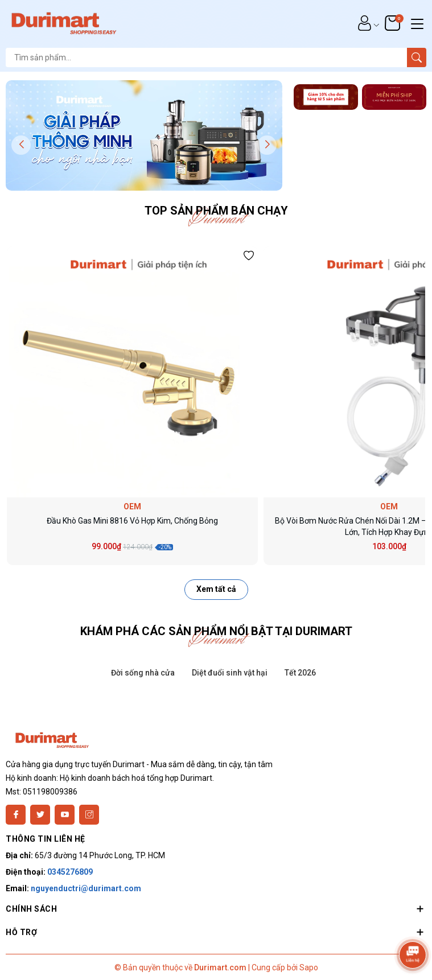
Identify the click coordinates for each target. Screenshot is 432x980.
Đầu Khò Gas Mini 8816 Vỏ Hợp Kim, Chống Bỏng (132, 521)
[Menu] (417, 23)
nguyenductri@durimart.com (86, 888)
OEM (132, 507)
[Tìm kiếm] (417, 57)
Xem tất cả (216, 589)
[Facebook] (16, 815)
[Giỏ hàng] (394, 23)
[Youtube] (65, 815)
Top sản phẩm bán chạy (216, 211)
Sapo (309, 967)
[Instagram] (89, 815)
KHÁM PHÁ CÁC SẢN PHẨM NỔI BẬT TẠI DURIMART (216, 631)
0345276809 (70, 872)
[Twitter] (40, 815)
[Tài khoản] (365, 23)
